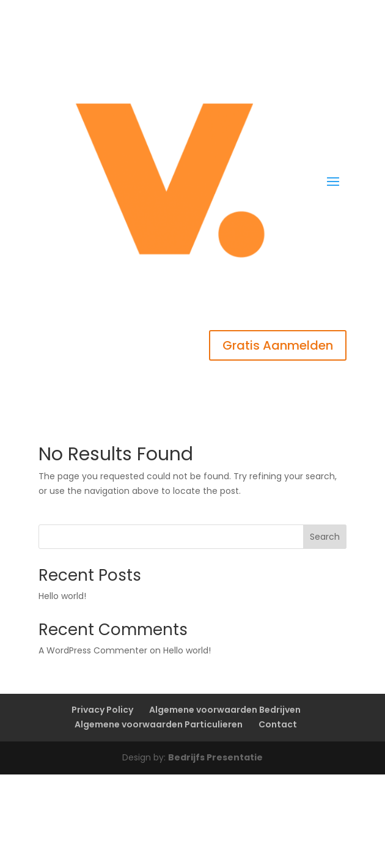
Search (325, 537)
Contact (278, 724)
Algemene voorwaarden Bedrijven (225, 710)
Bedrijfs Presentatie (215, 757)
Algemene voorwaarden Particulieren (159, 724)
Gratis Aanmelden (278, 345)
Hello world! (62, 596)
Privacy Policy (102, 710)
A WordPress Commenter (93, 650)
